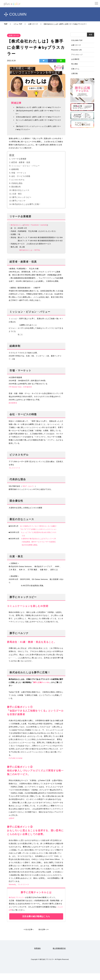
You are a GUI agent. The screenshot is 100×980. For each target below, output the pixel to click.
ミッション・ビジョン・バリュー (26, 172)
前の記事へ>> (44, 936)
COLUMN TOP (77, 40)
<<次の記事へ (28, 936)
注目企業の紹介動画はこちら (36, 923)
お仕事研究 (76, 60)
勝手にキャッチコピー (22, 204)
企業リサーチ (76, 45)
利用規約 (37, 955)
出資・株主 (17, 200)
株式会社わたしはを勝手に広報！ (27, 211)
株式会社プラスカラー (18, 904)
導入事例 (75, 65)
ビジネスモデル (18, 186)
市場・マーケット (19, 179)
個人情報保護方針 (60, 955)
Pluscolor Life (77, 50)
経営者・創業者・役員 (21, 169)
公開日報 (75, 75)
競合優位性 (16, 193)
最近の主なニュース (21, 197)
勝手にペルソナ (19, 207)
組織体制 (15, 176)
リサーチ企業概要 (19, 165)
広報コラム (76, 70)
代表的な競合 (17, 190)
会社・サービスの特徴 (21, 183)
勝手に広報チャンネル (42, 689)
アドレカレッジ (77, 55)
